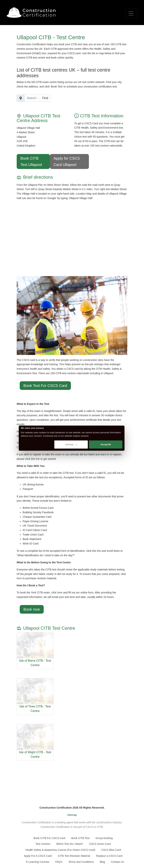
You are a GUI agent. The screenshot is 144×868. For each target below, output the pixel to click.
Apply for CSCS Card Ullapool (67, 161)
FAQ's (59, 862)
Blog (102, 862)
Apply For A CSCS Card (38, 856)
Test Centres (43, 844)
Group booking (104, 838)
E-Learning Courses (38, 862)
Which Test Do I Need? (70, 844)
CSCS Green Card (100, 844)
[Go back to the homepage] (31, 13)
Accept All (106, 444)
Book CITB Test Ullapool (31, 161)
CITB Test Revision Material (74, 856)
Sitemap (72, 815)
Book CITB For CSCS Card (49, 838)
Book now (32, 609)
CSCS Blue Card (111, 850)
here (19, 578)
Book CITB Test (80, 838)
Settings (71, 444)
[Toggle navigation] (131, 13)
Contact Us (117, 862)
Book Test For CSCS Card (45, 386)
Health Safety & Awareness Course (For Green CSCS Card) (60, 850)
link (38, 459)
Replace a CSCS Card (109, 856)
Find (45, 98)
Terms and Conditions (81, 862)
